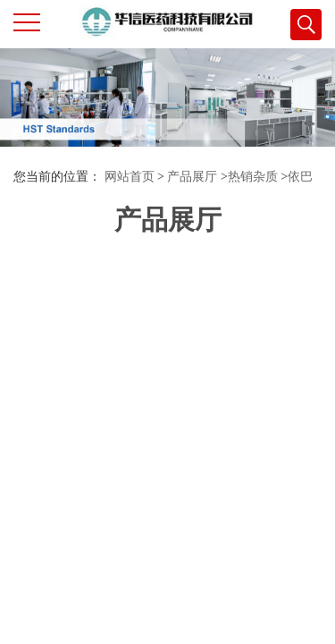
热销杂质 (253, 177)
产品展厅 (192, 177)
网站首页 (130, 177)
